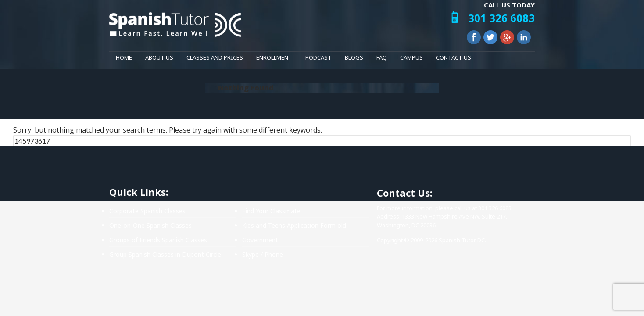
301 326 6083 (501, 18)
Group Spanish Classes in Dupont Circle (165, 254)
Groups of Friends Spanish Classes (158, 240)
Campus (411, 57)
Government (260, 240)
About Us (159, 57)
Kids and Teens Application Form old (294, 225)
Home (124, 57)
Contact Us (454, 57)
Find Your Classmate (271, 211)
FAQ (382, 57)
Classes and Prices (215, 57)
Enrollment (274, 57)
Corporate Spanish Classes (147, 211)
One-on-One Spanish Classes (150, 225)
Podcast (318, 57)
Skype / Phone (263, 254)
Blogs (354, 57)
